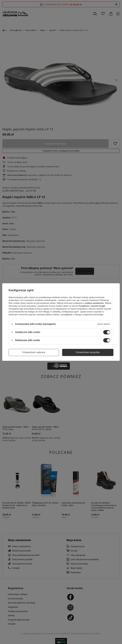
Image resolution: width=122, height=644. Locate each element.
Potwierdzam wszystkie (88, 352)
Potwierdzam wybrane (34, 352)
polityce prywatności (95, 303)
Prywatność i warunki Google (92, 306)
